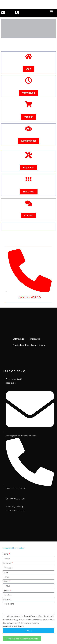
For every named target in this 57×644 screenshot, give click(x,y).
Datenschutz (18, 339)
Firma (5, 572)
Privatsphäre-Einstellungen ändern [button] (29, 345)
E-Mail (6, 581)
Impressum (35, 339)
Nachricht (7, 600)
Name (6, 554)
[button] (51, 11)
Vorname (7, 563)
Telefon (6, 590)
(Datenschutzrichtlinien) (13, 626)
